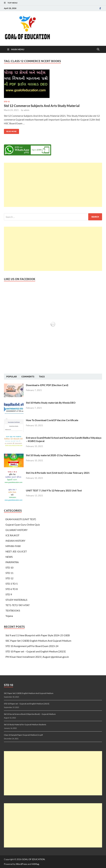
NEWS (9, 557)
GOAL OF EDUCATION (33, 859)
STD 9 (9, 594)
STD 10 (9, 567)
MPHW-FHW (13, 546)
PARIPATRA (12, 562)
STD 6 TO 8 (12, 589)
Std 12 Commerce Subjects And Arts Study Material (42, 106)
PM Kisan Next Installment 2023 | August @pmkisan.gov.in (37, 657)
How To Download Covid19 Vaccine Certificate (52, 420)
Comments (28, 377)
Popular (11, 377)
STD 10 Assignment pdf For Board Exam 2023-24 (32, 646)
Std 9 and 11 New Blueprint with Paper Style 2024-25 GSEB (38, 635)
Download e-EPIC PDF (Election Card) (47, 385)
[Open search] (98, 49)
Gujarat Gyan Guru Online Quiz (23, 525)
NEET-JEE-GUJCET (16, 551)
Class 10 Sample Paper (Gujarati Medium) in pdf (23, 735)
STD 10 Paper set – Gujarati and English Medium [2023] (36, 651)
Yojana (9, 616)
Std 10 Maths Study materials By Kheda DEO (51, 403)
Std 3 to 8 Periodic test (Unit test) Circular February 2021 (58, 473)
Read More (10, 131)
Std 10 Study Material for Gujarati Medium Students (25, 724)
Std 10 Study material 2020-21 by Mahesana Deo (53, 455)
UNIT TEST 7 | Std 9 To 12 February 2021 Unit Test (54, 490)
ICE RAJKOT (12, 535)
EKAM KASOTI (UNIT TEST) (21, 519)
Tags (42, 377)
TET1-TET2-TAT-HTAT (18, 605)
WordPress (22, 864)
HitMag (35, 864)
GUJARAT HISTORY (17, 530)
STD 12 (7, 102)
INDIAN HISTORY (15, 541)
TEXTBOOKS (13, 610)
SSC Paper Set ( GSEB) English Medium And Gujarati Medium (38, 641)
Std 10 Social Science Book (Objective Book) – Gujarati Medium (30, 714)
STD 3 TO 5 (12, 584)
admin (26, 110)
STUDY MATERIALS (16, 600)
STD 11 (9, 573)
